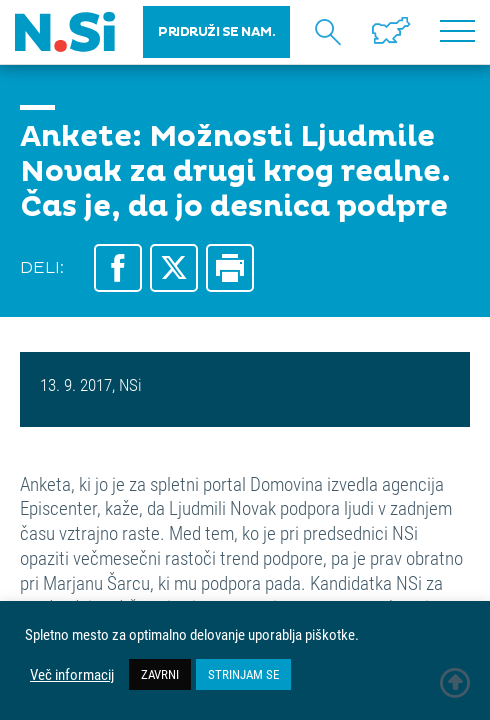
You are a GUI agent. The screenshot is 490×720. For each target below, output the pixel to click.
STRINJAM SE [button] (243, 674)
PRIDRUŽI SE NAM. (216, 32)
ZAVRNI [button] (160, 674)
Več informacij (72, 675)
